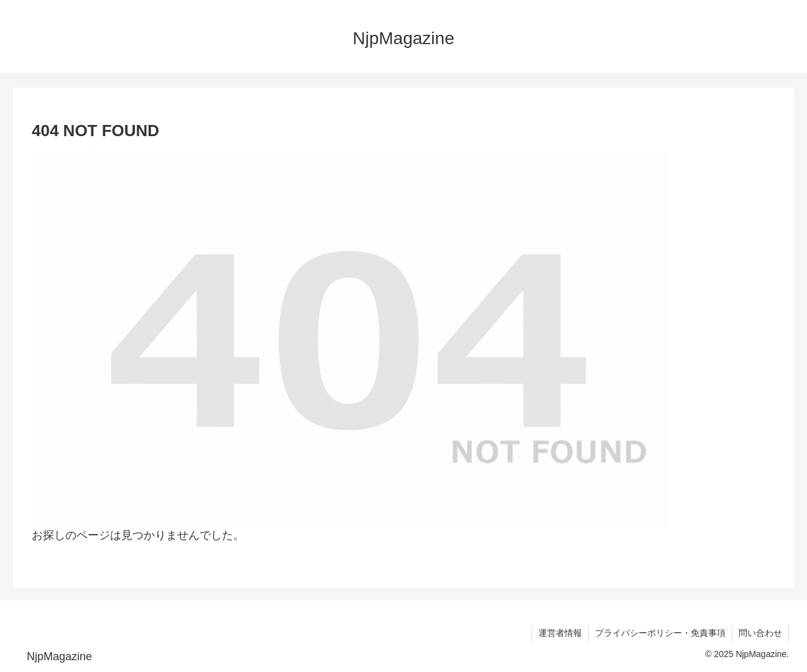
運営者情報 (560, 633)
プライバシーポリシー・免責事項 (660, 633)
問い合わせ (760, 633)
